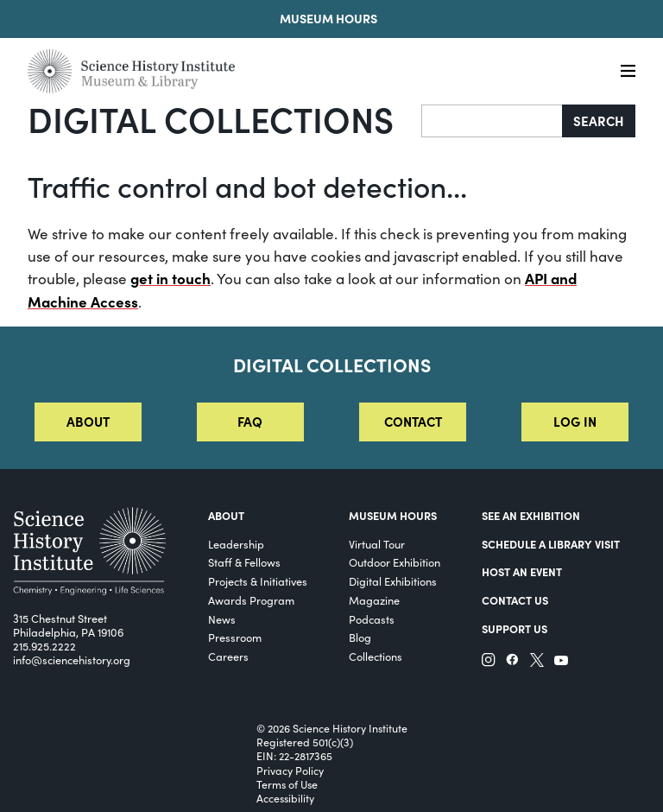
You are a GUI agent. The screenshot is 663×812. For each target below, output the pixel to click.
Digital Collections (211, 118)
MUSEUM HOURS (393, 515)
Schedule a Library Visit (551, 544)
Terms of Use (287, 784)
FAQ (250, 421)
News (222, 619)
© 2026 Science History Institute (332, 728)
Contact (413, 421)
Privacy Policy (290, 771)
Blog (360, 637)
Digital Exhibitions (393, 581)
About (88, 421)
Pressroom (235, 637)
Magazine (374, 600)
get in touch (170, 278)
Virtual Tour (377, 544)
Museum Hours (328, 18)
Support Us (515, 628)
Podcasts (372, 619)
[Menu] (628, 71)
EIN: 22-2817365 (294, 756)
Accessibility (285, 798)
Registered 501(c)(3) (305, 742)
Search (599, 121)
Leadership (236, 544)
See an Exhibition (531, 515)
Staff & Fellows (244, 562)
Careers (228, 656)
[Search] (492, 121)
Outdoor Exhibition (395, 562)
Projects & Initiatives (258, 581)
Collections (376, 656)
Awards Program (251, 600)
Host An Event (522, 571)
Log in (575, 421)
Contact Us (515, 600)
